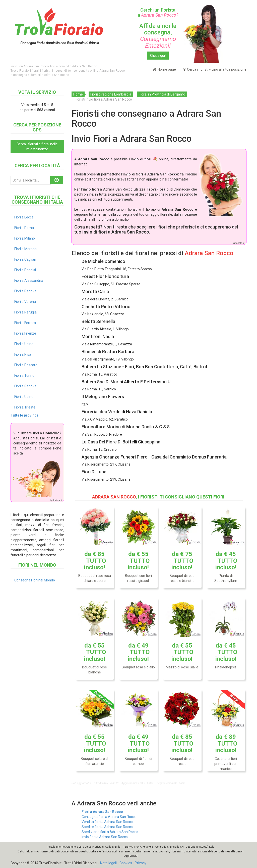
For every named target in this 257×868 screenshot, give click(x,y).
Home (78, 94)
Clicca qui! (158, 56)
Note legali (108, 863)
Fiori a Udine (24, 344)
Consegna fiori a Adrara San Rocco (109, 817)
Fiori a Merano (25, 249)
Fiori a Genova (25, 386)
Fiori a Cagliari (25, 259)
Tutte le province (24, 415)
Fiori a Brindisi (25, 270)
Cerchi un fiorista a (158, 12)
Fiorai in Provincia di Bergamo (162, 94)
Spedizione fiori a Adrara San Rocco (110, 832)
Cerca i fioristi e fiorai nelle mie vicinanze (37, 147)
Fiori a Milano (25, 238)
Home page (164, 69)
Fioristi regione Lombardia (111, 94)
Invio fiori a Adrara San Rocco (105, 837)
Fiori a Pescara (26, 365)
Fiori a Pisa (23, 354)
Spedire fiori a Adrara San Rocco (107, 827)
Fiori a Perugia (25, 312)
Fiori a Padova (25, 291)
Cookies (126, 863)
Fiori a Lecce (24, 217)
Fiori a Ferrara (25, 323)
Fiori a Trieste (25, 407)
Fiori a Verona (25, 302)
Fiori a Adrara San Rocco (102, 812)
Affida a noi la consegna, (158, 36)
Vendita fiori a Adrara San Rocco (107, 822)
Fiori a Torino (24, 376)
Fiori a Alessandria (29, 281)
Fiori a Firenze (25, 333)
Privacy (141, 863)
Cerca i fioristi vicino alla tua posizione (215, 69)
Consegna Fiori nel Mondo (35, 580)
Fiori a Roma (24, 228)
